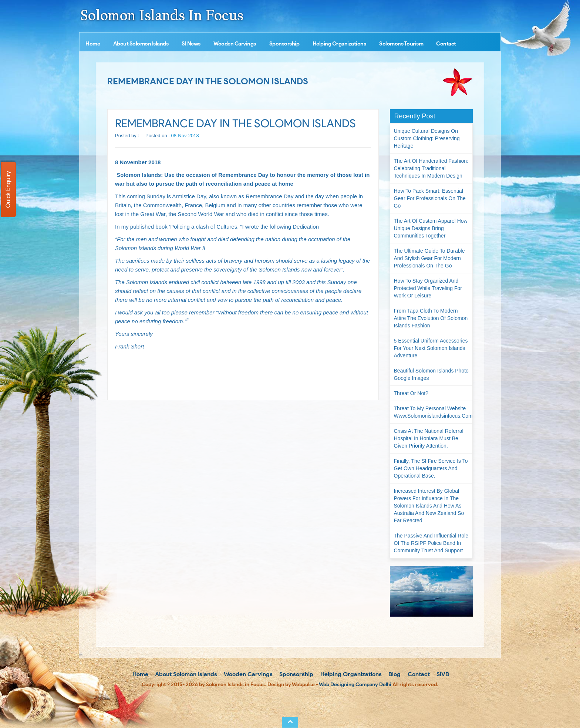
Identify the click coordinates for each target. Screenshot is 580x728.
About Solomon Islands (141, 44)
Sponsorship (284, 44)
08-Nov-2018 (185, 136)
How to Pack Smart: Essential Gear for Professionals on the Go (430, 198)
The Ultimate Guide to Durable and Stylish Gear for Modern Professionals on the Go (429, 258)
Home (93, 44)
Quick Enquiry (8, 189)
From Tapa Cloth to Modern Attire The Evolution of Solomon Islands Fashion (431, 318)
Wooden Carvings (235, 44)
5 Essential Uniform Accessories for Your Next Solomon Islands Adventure (431, 348)
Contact (446, 44)
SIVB (442, 674)
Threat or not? (411, 393)
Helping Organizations (339, 44)
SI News (191, 44)
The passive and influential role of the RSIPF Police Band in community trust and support (431, 543)
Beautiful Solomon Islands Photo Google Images (431, 374)
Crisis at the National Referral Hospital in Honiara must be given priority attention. (429, 438)
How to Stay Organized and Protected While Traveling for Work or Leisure (428, 288)
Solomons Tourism (401, 44)
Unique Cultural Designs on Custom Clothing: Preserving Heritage (427, 138)
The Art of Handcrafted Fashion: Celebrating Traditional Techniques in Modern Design (431, 168)
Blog (394, 674)
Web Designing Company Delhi (355, 685)
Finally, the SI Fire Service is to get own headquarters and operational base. (431, 468)
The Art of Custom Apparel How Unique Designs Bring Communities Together (431, 228)
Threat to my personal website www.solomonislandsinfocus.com (433, 412)
